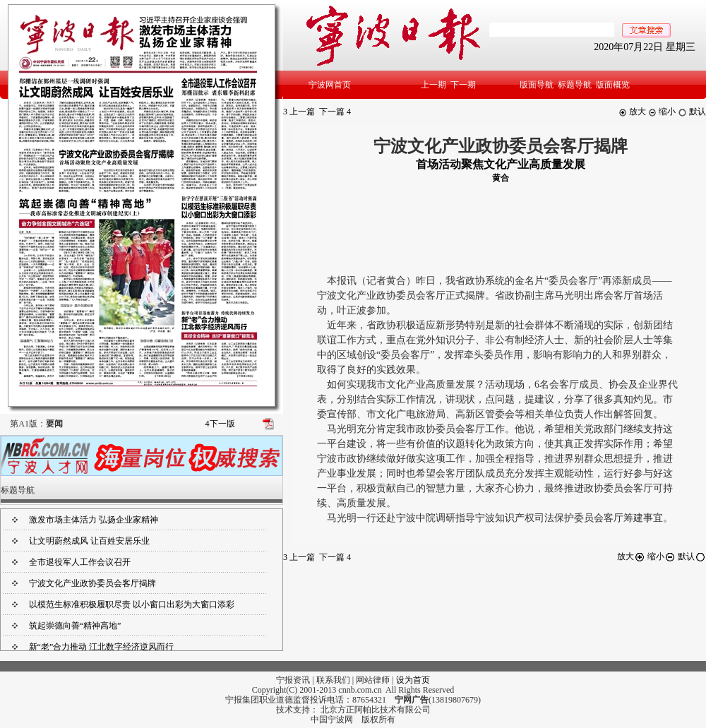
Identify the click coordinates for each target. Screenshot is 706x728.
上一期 (433, 85)
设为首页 (413, 680)
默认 (692, 112)
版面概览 (613, 85)
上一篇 (299, 112)
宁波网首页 (330, 85)
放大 (632, 112)
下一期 (463, 85)
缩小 (662, 112)
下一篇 (335, 112)
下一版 (220, 424)
